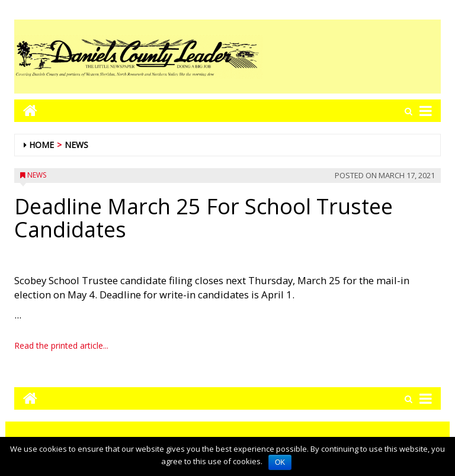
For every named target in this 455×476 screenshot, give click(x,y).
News (76, 145)
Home (41, 145)
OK (280, 462)
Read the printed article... (61, 345)
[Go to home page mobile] (26, 110)
